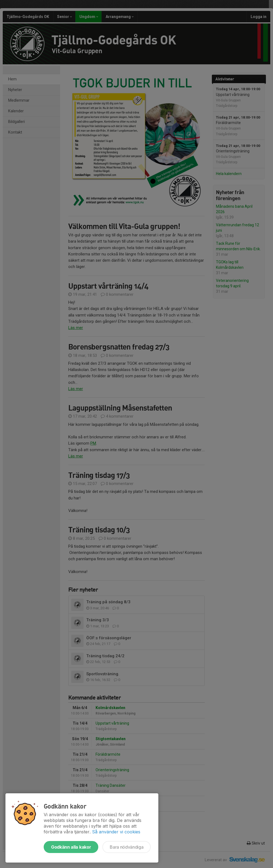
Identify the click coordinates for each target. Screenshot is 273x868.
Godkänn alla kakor (71, 847)
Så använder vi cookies (116, 832)
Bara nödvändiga (127, 847)
